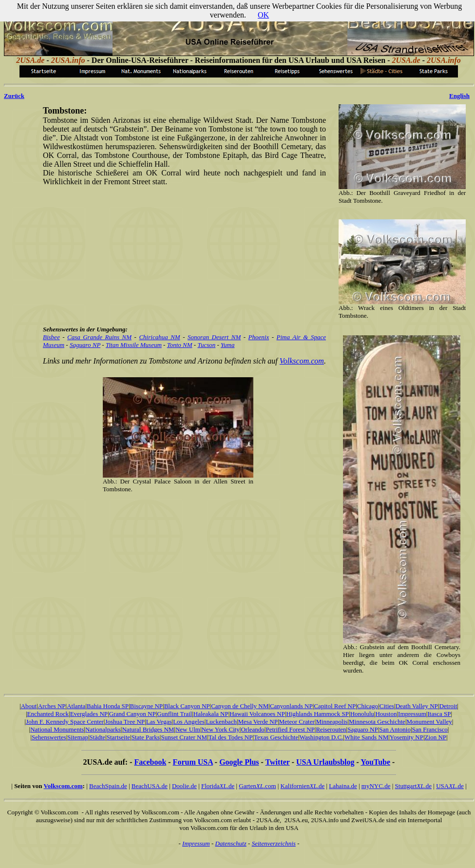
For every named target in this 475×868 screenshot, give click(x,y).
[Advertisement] (183, 255)
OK (263, 15)
